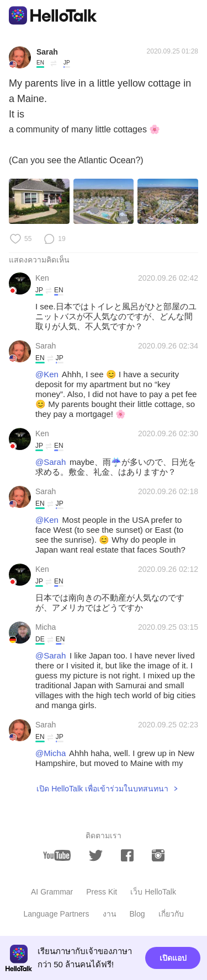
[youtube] (57, 855)
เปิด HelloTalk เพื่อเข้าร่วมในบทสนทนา (102, 789)
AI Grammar (52, 892)
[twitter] (96, 856)
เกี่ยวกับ (171, 914)
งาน (110, 914)
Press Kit (102, 892)
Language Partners (56, 914)
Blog (137, 914)
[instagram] (158, 855)
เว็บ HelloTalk (153, 892)
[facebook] (127, 855)
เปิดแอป (173, 958)
